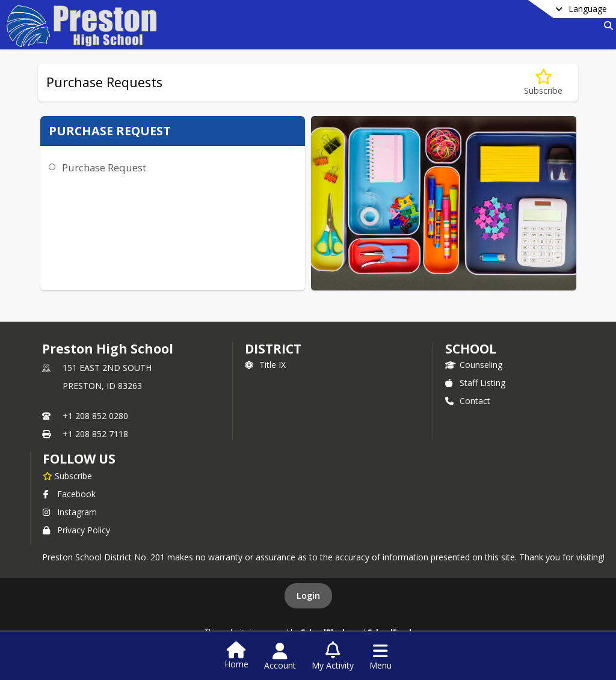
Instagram (70, 512)
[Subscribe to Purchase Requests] (543, 83)
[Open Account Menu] (280, 657)
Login (308, 596)
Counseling (474, 365)
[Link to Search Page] (606, 26)
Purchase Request (104, 167)
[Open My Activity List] (333, 657)
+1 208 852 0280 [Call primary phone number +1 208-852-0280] (95, 416)
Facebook (69, 494)
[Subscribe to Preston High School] (67, 476)
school (471, 349)
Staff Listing (475, 383)
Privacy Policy (76, 530)
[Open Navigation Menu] (380, 657)
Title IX (265, 365)
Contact (468, 401)
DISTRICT (273, 349)
